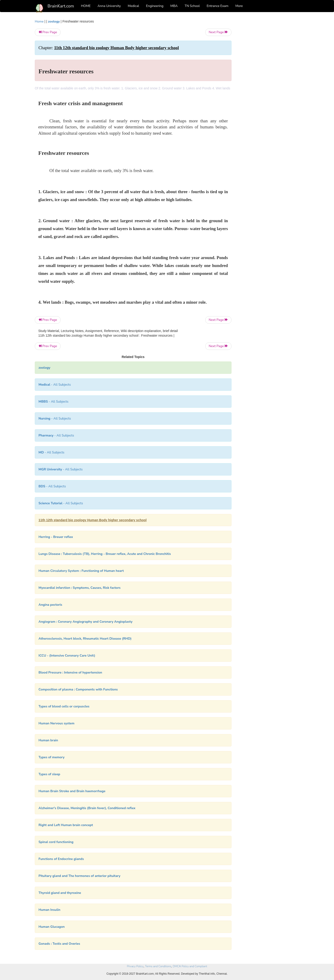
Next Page (218, 32)
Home (39, 21)
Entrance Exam (218, 6)
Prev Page (48, 32)
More (239, 6)
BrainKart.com (61, 6)
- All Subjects (55, 385)
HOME (86, 6)
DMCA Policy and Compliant (190, 966)
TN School (192, 6)
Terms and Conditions (158, 966)
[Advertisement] (269, 89)
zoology (54, 21)
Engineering (155, 6)
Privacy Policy (135, 966)
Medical (133, 6)
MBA (174, 6)
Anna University (109, 6)
